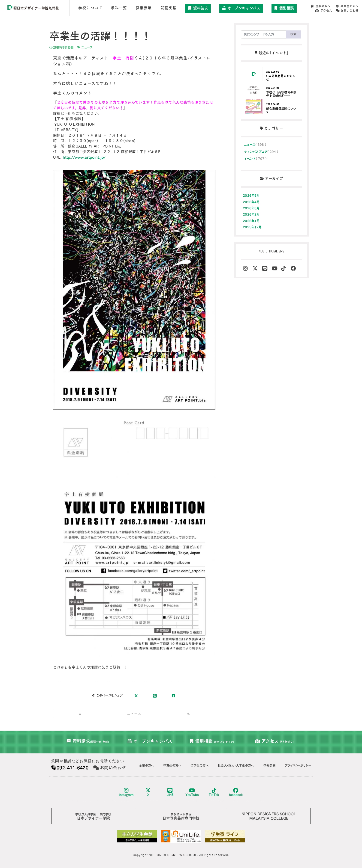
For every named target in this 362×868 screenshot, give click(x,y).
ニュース (85, 47)
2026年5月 (251, 196)
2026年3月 (251, 208)
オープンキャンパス (241, 8)
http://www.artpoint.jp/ (84, 157)
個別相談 (284, 8)
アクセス (324, 10)
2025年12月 (252, 227)
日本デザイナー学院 (93, 816)
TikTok (214, 792)
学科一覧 (119, 8)
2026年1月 (251, 221)
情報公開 (269, 765)
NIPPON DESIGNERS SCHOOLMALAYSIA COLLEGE (269, 816)
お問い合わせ (347, 10)
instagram (126, 792)
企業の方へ (321, 6)
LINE (170, 792)
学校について (90, 8)
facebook (236, 792)
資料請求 (198, 8)
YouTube (192, 792)
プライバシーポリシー (298, 765)
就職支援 (169, 8)
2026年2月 (251, 214)
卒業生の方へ (347, 6)
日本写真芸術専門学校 (181, 816)
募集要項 (144, 8)
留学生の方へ (199, 765)
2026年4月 (251, 202)
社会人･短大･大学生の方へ (236, 765)
